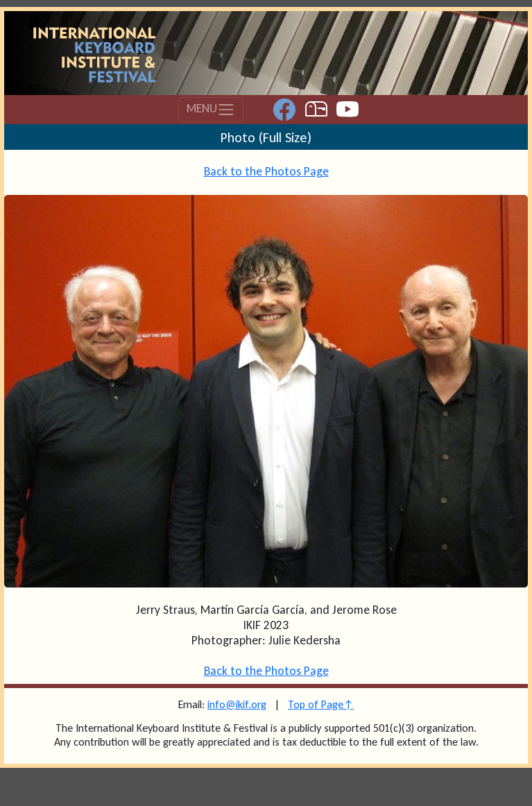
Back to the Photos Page (266, 171)
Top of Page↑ (321, 704)
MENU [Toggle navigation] (211, 110)
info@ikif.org (237, 704)
